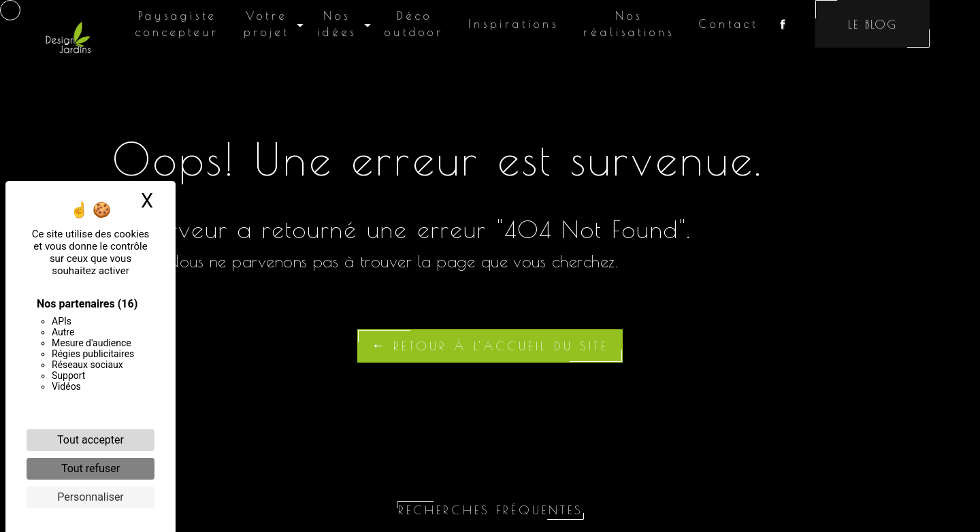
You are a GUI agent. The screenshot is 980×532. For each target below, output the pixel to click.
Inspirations (513, 24)
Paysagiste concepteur (177, 24)
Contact (729, 24)
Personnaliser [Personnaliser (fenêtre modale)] (91, 497)
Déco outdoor (414, 24)
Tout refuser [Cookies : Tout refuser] (91, 468)
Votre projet (266, 24)
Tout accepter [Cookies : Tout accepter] (91, 440)
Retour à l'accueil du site (490, 346)
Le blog (872, 24)
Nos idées (337, 24)
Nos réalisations (629, 24)
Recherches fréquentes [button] (490, 510)
